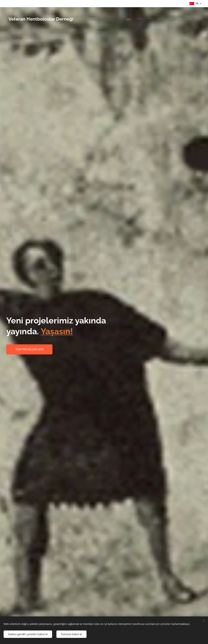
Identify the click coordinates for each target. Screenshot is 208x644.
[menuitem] (162, 19)
